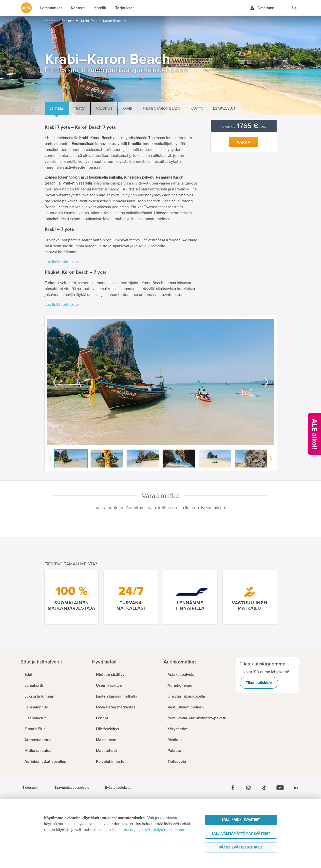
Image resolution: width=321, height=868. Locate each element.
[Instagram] (248, 788)
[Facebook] (233, 788)
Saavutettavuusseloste (72, 788)
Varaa (244, 142)
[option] (161, 382)
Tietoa (80, 109)
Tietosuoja (30, 788)
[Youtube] (280, 788)
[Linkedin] (296, 788)
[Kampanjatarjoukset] (315, 434)
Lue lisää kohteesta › (62, 262)
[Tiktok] (264, 788)
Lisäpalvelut (224, 109)
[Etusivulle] (26, 8)
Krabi (127, 109)
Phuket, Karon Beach (161, 109)
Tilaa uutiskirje (259, 683)
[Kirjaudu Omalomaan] (262, 8)
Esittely (57, 109)
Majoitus (104, 109)
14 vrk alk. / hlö (244, 127)
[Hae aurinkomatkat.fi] (294, 8)
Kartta (197, 109)
